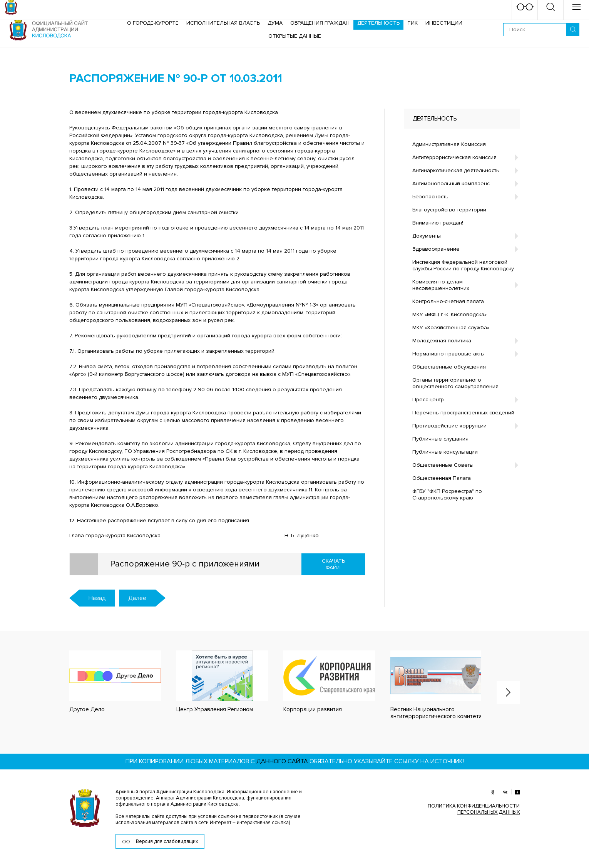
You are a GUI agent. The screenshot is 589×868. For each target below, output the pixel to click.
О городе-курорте (153, 23)
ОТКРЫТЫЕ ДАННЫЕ (295, 36)
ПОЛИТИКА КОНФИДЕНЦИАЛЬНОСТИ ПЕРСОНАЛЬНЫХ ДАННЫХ (474, 809)
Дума (275, 23)
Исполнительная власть (223, 23)
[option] (107, 682)
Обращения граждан (320, 23)
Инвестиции (444, 23)
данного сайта (282, 761)
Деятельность (378, 23)
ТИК (412, 23)
